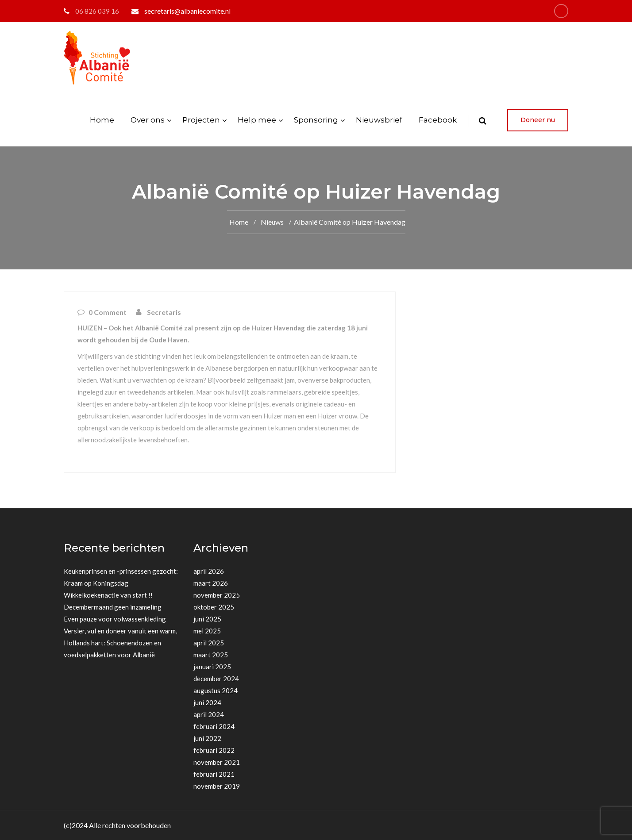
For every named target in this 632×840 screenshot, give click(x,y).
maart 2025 (211, 655)
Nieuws (272, 222)
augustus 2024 (216, 690)
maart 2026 (211, 583)
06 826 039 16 (97, 11)
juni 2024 (207, 702)
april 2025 (209, 643)
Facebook (438, 120)
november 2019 (217, 786)
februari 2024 (214, 726)
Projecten (201, 120)
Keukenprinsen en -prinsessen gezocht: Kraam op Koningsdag (121, 577)
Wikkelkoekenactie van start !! (108, 595)
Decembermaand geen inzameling (113, 607)
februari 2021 (214, 774)
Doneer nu (538, 120)
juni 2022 (207, 738)
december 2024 (216, 679)
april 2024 (209, 714)
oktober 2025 (214, 607)
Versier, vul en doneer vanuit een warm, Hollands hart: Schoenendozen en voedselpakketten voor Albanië (120, 643)
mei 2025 (207, 631)
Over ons (148, 120)
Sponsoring (316, 120)
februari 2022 (214, 750)
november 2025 (217, 595)
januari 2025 (212, 667)
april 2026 (209, 571)
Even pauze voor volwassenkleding (115, 619)
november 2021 (217, 762)
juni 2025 (207, 619)
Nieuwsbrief (379, 120)
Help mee (257, 120)
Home (102, 120)
